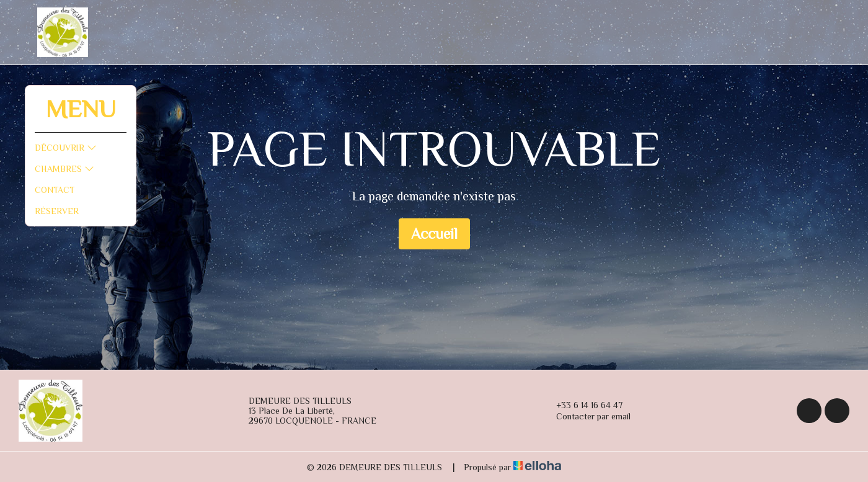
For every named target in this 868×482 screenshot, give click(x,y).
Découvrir (66, 148)
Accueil (434, 234)
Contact (55, 190)
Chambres (64, 169)
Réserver (57, 211)
